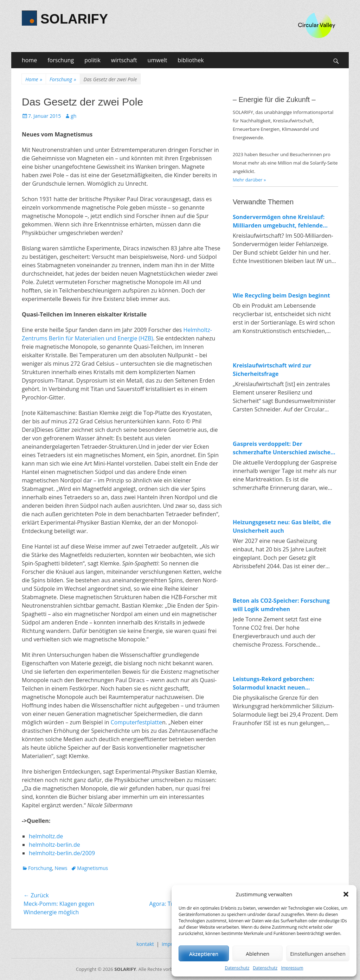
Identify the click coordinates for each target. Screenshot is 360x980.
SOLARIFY (74, 19)
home (29, 60)
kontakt (145, 944)
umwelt (157, 60)
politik (92, 60)
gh (73, 116)
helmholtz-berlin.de (54, 845)
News (61, 868)
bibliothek (191, 60)
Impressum (292, 968)
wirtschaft (124, 60)
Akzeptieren (204, 954)
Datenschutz (237, 968)
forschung (61, 60)
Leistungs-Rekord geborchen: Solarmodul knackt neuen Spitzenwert (274, 683)
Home (34, 79)
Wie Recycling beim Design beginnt (281, 295)
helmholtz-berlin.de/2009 (62, 853)
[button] (346, 894)
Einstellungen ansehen (318, 954)
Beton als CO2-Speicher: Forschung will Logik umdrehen (281, 605)
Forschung (63, 79)
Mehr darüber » (249, 180)
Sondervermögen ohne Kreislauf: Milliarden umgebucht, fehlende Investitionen (279, 221)
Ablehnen (258, 954)
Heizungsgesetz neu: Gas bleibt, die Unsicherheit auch (282, 526)
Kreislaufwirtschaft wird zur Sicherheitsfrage (272, 370)
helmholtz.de (46, 836)
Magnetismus (92, 868)
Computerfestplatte (136, 722)
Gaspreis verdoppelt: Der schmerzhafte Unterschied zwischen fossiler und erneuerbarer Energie (284, 448)
